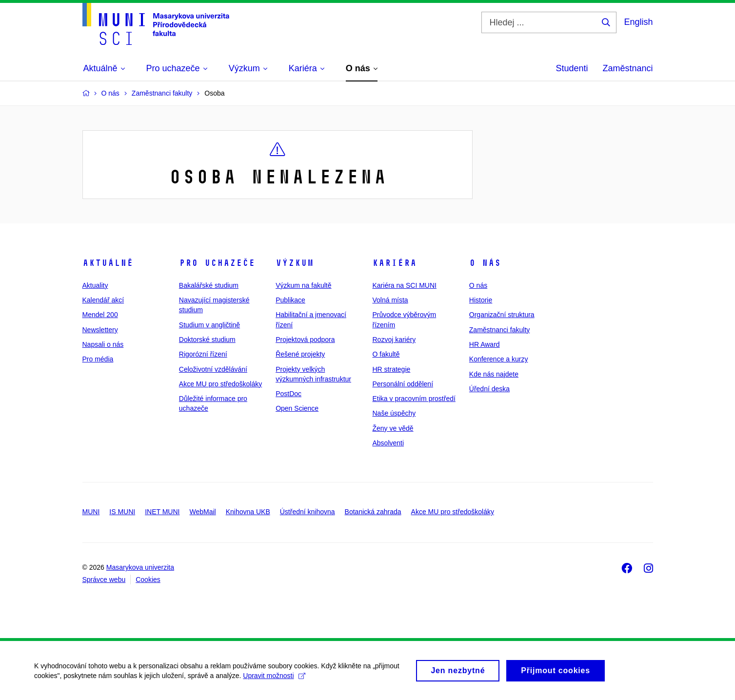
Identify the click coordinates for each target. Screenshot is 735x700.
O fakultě (386, 354)
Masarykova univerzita (140, 567)
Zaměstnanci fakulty (500, 330)
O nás (485, 263)
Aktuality (95, 285)
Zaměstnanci (627, 68)
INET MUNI (162, 512)
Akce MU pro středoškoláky (220, 384)
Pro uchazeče (217, 263)
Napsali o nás (103, 344)
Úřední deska (489, 389)
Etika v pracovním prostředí (414, 399)
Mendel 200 (100, 315)
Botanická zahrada (373, 512)
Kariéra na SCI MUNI (404, 285)
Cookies (148, 580)
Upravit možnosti (274, 680)
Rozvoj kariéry (394, 340)
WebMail (202, 512)
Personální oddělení (403, 384)
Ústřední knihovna (308, 512)
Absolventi (388, 443)
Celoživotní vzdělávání (213, 369)
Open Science (297, 408)
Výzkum (295, 263)
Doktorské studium (207, 340)
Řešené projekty (300, 354)
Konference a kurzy (499, 359)
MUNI (91, 512)
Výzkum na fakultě (303, 285)
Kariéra (394, 263)
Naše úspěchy (394, 413)
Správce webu (104, 580)
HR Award (485, 344)
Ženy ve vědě (393, 428)
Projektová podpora (305, 340)
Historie (481, 300)
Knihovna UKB (248, 512)
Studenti (572, 68)
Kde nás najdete (494, 374)
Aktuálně (108, 263)
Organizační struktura (502, 315)
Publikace (290, 300)
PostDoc (288, 394)
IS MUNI (122, 512)
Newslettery (100, 330)
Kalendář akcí (103, 300)
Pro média (98, 359)
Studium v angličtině (209, 325)
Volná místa (390, 300)
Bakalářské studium (209, 285)
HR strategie (391, 369)
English (638, 22)
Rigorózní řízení (203, 354)
